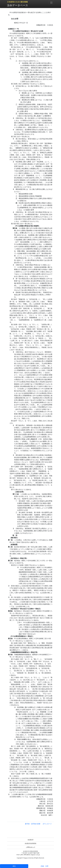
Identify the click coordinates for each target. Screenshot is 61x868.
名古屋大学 (31, 840)
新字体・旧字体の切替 (33, 824)
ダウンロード (47, 824)
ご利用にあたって (31, 847)
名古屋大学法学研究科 (31, 843)
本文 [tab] (14, 866)
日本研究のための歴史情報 (17, 2)
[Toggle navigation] (51, 3)
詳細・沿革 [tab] (45, 866)
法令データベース (18, 5)
